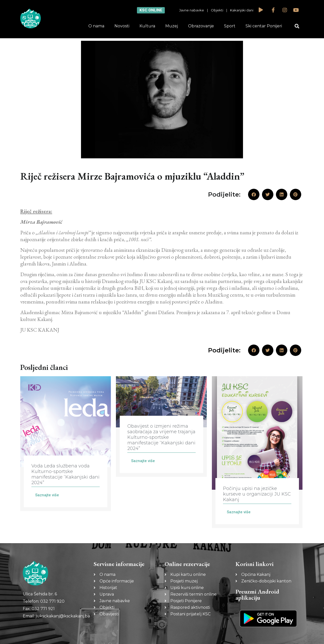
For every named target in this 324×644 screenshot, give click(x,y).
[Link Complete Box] (66, 443)
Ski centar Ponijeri (264, 26)
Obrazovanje (201, 26)
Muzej (172, 26)
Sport (230, 26)
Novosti (122, 26)
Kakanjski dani (242, 10)
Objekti (217, 10)
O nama (96, 26)
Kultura (147, 26)
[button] (297, 26)
